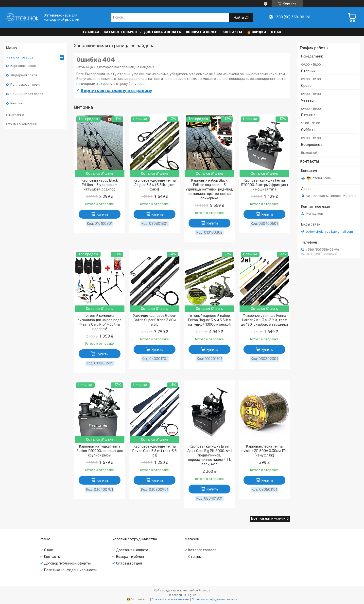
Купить (102, 215)
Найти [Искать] (239, 17)
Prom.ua (204, 590)
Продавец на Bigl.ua (182, 595)
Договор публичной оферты (67, 563)
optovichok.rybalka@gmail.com (329, 232)
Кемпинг (17, 103)
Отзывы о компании (22, 124)
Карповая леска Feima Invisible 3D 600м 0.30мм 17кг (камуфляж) (264, 451)
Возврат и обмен (202, 32)
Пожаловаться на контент (171, 599)
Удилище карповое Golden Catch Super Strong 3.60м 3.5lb (155, 320)
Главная (91, 32)
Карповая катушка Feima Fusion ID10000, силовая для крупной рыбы (100, 451)
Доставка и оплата (162, 32)
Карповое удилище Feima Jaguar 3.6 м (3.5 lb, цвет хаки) (155, 185)
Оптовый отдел (129, 563)
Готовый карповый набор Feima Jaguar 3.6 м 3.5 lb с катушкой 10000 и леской (209, 320)
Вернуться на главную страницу (116, 91)
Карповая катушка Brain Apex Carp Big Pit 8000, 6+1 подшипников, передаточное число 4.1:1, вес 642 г (209, 455)
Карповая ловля (23, 66)
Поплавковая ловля (26, 85)
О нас (276, 32)
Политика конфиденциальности (71, 570)
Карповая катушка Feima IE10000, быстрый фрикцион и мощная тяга (264, 185)
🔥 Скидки (256, 32)
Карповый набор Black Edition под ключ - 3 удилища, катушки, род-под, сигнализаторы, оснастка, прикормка (209, 189)
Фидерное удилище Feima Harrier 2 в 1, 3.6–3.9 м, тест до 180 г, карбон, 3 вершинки (264, 320)
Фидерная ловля (24, 75)
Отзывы (195, 557)
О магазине (15, 115)
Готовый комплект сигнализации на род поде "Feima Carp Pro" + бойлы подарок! (100, 322)
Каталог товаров (120, 32)
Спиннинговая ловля (27, 94)
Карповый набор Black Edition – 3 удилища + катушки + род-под (100, 185)
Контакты (232, 32)
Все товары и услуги (268, 519)
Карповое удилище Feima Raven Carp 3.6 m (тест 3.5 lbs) (155, 451)
